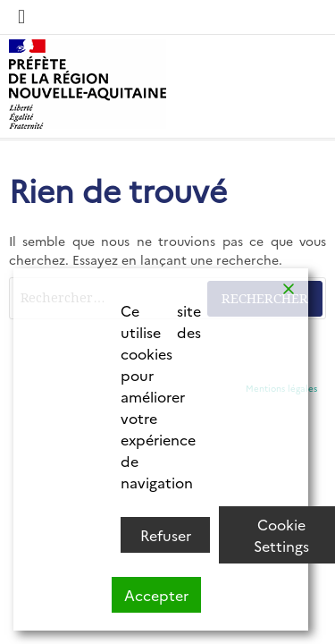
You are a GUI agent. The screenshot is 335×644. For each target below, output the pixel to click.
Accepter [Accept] (156, 595)
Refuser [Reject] (166, 535)
